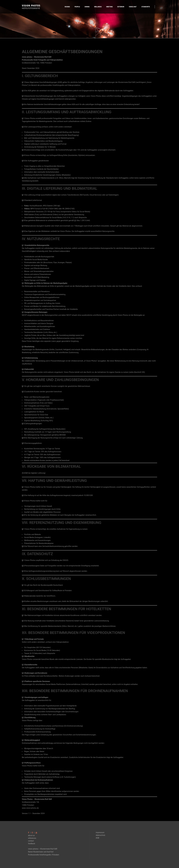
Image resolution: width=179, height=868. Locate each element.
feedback (32, 844)
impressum (100, 832)
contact (31, 841)
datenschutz (101, 835)
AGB (97, 838)
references (32, 838)
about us (31, 835)
